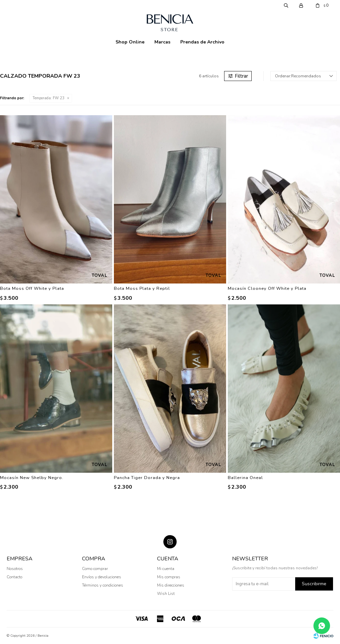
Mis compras (169, 577)
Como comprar (95, 569)
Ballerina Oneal (245, 478)
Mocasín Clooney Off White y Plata (267, 288)
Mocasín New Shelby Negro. (32, 478)
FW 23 (48, 98)
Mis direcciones (171, 585)
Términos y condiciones (103, 585)
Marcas (162, 42)
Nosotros (15, 569)
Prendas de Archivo (202, 42)
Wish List (166, 594)
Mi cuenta (166, 569)
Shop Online (130, 42)
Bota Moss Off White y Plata (32, 288)
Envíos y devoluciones (102, 577)
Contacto (14, 577)
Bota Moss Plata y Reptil (142, 288)
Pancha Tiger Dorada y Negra (147, 478)
